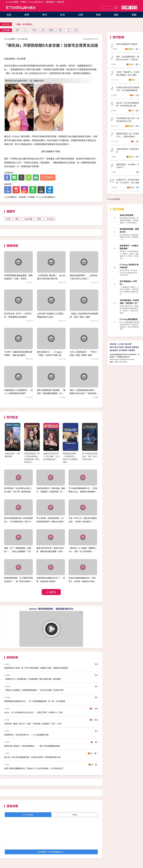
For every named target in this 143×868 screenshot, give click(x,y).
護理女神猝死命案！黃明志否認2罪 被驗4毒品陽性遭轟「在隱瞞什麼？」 (50, 551)
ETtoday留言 (28, 815)
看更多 (53, 592)
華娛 (98, 15)
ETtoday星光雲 (21, 8)
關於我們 (128, 344)
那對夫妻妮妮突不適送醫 (127, 44)
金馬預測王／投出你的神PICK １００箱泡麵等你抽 (26, 735)
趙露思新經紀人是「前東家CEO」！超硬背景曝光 (128, 135)
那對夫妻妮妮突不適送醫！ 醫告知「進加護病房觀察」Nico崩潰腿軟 (51, 393)
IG (135, 8)
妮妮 (17, 30)
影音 (63, 15)
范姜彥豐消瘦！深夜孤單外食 (128, 150)
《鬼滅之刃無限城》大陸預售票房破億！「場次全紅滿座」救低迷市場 (34, 690)
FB (131, 8)
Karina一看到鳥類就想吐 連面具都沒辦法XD (51, 609)
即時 (27, 15)
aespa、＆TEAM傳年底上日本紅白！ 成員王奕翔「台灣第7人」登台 (34, 712)
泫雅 (60, 30)
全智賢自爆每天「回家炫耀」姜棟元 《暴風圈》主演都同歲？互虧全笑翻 (51, 492)
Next (94, 439)
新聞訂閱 (61, 2)
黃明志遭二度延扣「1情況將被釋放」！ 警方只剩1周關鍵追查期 (32, 746)
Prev (8, 439)
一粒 (68, 30)
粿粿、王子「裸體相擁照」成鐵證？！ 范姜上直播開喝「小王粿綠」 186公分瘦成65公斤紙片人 (18, 551)
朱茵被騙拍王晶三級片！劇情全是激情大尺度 (128, 120)
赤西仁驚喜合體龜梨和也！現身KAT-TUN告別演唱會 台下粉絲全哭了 (34, 768)
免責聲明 (132, 350)
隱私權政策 (114, 350)
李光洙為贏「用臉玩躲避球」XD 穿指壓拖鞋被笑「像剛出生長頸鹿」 (51, 521)
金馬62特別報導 (127, 215)
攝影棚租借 (50, 2)
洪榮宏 (34, 30)
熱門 (45, 15)
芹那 (8, 219)
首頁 (9, 15)
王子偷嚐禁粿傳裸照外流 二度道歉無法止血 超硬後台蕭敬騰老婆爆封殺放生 (83, 492)
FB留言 (75, 815)
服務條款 (135, 347)
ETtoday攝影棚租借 (129, 319)
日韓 (80, 15)
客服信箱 (128, 347)
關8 (17, 219)
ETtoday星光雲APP (36, 2)
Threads (123, 8)
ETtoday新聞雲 (12, 2)
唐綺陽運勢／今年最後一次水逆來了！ (128, 166)
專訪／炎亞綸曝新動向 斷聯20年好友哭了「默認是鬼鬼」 (128, 58)
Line (127, 8)
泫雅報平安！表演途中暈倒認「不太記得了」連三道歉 (128, 181)
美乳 (39, 219)
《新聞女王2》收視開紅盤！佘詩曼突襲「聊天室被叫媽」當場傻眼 (32, 679)
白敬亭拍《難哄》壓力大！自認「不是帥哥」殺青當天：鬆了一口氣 (33, 724)
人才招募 (121, 344)
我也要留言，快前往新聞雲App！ (51, 852)
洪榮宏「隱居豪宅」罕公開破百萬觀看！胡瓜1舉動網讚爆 (128, 73)
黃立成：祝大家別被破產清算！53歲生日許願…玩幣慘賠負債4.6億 (32, 757)
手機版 (23, 2)
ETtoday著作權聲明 (45, 197)
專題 (134, 15)
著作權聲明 (123, 350)
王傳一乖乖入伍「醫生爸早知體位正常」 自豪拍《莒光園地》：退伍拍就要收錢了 (83, 521)
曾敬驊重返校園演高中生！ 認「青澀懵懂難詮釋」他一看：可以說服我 (35, 701)
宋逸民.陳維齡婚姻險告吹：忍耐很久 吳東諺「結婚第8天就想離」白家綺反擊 (82, 581)
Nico (25, 30)
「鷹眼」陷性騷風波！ (24, 24)
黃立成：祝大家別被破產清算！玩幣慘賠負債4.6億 (128, 104)
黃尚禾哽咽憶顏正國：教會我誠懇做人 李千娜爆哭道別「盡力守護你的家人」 (18, 521)
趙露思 (51, 30)
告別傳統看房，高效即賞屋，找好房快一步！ (129, 302)
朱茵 (43, 30)
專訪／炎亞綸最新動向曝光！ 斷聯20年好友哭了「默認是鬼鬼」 (84, 393)
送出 (116, 8)
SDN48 (50, 219)
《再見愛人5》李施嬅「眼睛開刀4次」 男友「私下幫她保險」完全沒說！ (82, 551)
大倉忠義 (28, 219)
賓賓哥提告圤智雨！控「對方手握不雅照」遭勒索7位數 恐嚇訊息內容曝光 (36, 668)
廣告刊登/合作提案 (117, 347)
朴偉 (76, 30)
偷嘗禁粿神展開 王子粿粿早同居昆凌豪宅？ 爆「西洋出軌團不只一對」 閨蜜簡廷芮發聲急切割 (18, 581)
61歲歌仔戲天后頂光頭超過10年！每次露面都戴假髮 (128, 89)
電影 (116, 15)
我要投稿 (113, 344)
